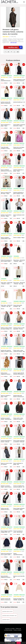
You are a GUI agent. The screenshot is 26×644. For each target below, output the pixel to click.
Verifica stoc (15, 47)
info (11, 83)
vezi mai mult (13, 43)
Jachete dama (6, 620)
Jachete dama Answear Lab (9, 616)
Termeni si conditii (10, 629)
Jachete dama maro (8, 611)
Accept (19, 643)
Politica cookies (17, 630)
